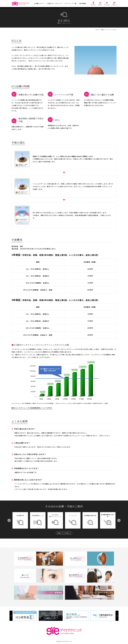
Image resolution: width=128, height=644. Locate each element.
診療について (40, 3)
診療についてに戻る (63, 533)
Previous (9, 520)
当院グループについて (55, 3)
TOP (97, 30)
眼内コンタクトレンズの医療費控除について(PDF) (32, 408)
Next (119, 520)
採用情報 (83, 3)
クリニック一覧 (71, 3)
